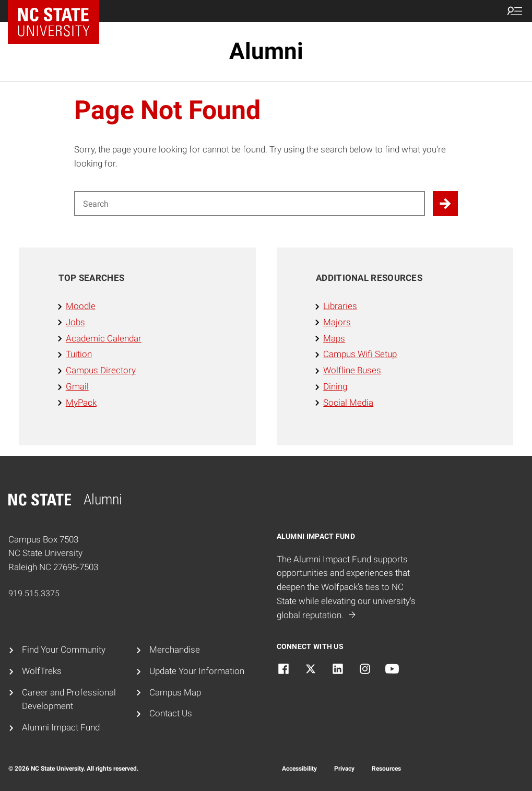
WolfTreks (42, 671)
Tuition (79, 354)
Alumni (266, 51)
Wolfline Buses (352, 370)
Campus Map (175, 692)
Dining (335, 386)
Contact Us (171, 713)
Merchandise (175, 650)
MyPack (81, 403)
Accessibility (299, 769)
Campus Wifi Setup (360, 354)
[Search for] (249, 204)
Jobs (75, 322)
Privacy (344, 769)
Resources (386, 769)
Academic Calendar (104, 338)
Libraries (340, 306)
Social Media (348, 403)
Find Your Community (64, 650)
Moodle (81, 306)
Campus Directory (101, 370)
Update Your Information (197, 671)
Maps (334, 338)
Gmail (77, 386)
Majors (337, 322)
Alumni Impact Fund (61, 727)
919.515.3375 (34, 593)
